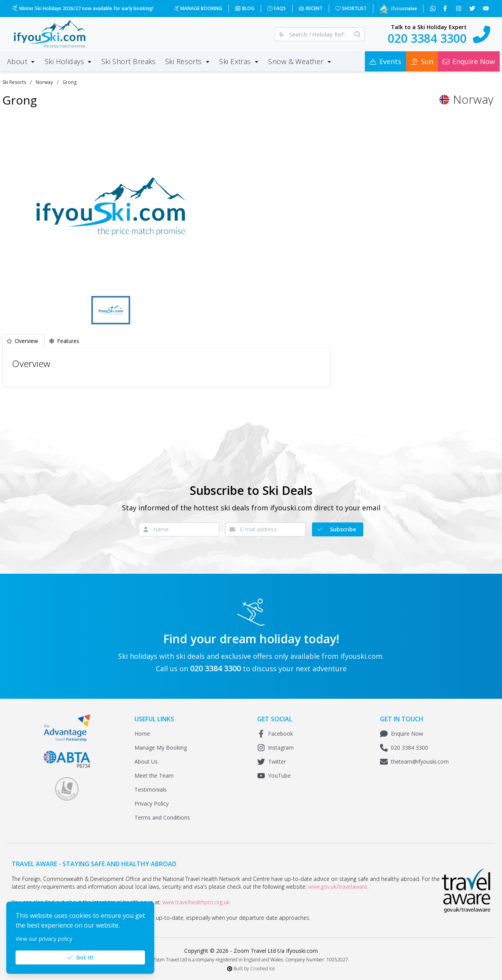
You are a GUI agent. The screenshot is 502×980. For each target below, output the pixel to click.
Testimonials (151, 789)
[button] (111, 207)
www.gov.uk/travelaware (338, 887)
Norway (44, 82)
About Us (146, 762)
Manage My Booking (161, 748)
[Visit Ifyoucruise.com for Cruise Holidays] (397, 9)
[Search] (358, 34)
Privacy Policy (152, 803)
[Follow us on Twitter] (473, 9)
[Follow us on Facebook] (446, 9)
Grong (70, 82)
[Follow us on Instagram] (459, 9)
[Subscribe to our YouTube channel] (487, 9)
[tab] (24, 341)
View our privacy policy (44, 939)
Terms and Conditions (162, 817)
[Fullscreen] (207, 282)
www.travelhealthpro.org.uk (196, 902)
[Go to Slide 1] (111, 310)
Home (142, 734)
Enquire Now (402, 734)
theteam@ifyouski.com (414, 762)
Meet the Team (154, 775)
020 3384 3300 (404, 748)
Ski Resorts (14, 82)
